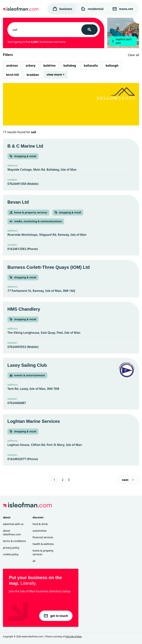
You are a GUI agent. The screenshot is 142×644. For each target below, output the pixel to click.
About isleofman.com (12, 532)
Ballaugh (112, 65)
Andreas (12, 65)
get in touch (56, 616)
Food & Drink (40, 524)
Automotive (39, 531)
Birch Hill (12, 75)
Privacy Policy (11, 548)
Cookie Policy (11, 554)
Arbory (31, 65)
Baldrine (49, 65)
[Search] (89, 30)
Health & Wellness (43, 544)
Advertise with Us (13, 524)
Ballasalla (91, 65)
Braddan (33, 75)
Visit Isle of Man (73, 637)
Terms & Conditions (15, 541)
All (34, 561)
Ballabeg (70, 65)
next (129, 480)
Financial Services (43, 537)
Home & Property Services (43, 552)
